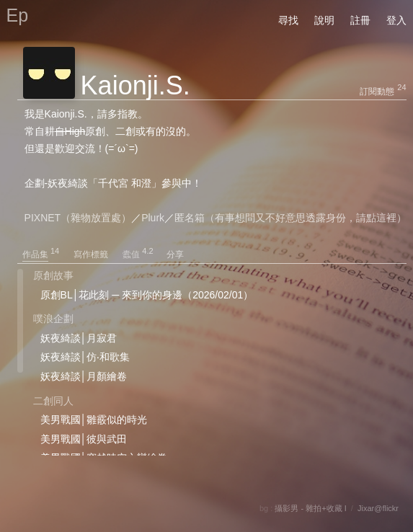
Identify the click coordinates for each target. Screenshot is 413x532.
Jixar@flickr (378, 508)
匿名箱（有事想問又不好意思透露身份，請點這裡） (290, 218)
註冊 (360, 20)
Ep (18, 15)
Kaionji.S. (136, 85)
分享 (175, 254)
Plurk (153, 218)
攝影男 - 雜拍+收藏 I (310, 508)
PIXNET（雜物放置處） (78, 218)
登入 (396, 20)
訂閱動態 (377, 92)
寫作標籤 (97, 254)
